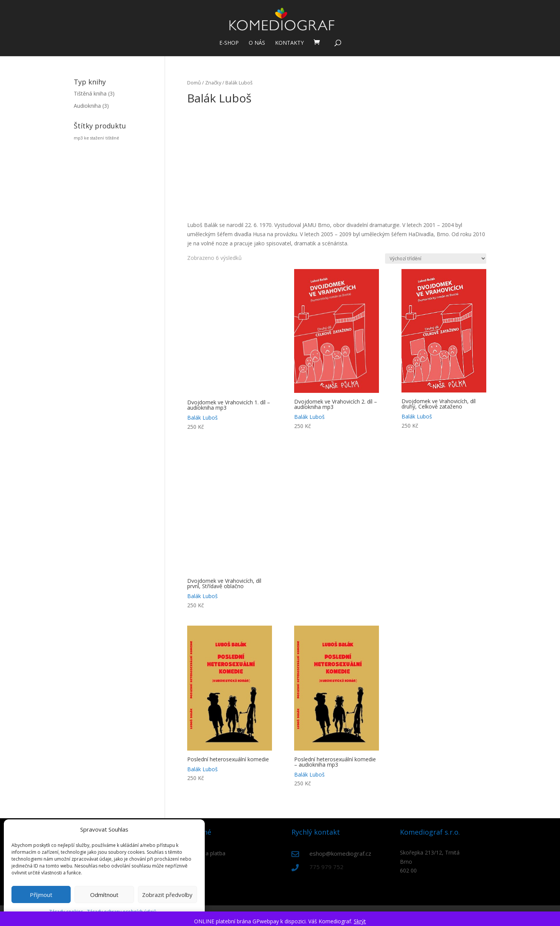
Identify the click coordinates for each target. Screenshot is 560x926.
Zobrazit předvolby (167, 895)
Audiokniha (87, 106)
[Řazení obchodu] (436, 259)
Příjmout (41, 895)
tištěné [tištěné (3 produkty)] (112, 138)
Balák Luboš (202, 418)
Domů (194, 83)
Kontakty (289, 43)
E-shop (229, 43)
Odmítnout (104, 895)
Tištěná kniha (90, 93)
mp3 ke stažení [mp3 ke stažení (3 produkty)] (89, 138)
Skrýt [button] (360, 921)
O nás (257, 43)
